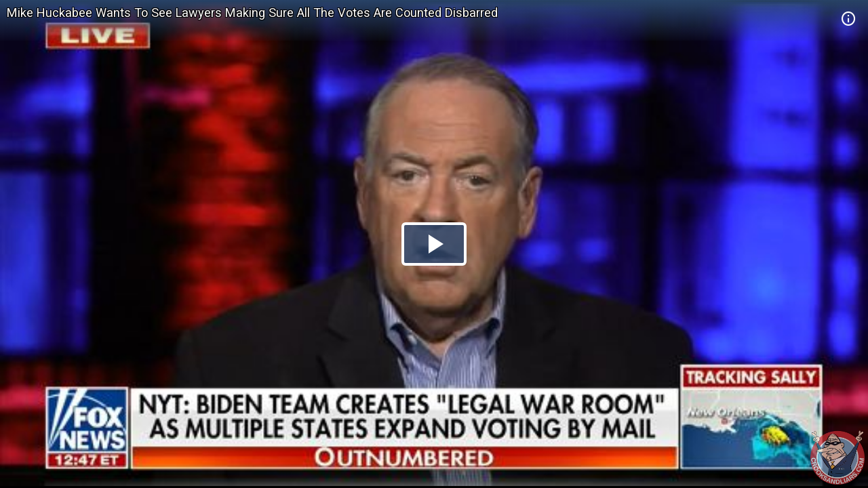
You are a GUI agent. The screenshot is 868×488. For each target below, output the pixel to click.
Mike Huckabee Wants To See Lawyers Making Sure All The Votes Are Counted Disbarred (252, 13)
